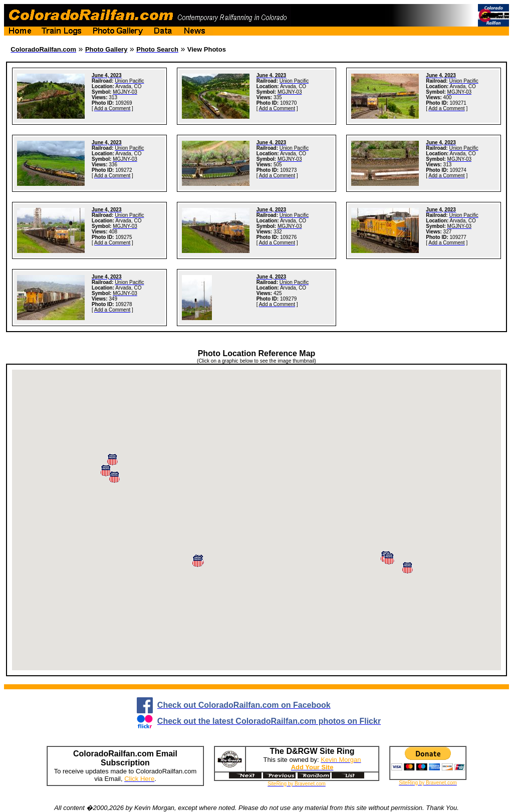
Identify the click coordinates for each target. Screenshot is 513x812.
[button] (407, 568)
